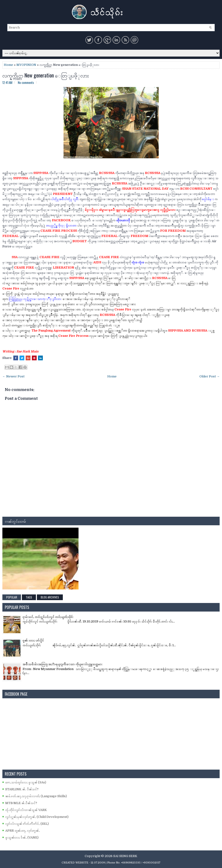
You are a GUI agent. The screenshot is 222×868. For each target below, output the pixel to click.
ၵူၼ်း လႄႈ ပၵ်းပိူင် (33, 640)
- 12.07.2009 (97, 863)
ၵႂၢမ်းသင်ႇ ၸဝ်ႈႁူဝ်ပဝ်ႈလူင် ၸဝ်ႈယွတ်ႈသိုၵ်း (48, 617)
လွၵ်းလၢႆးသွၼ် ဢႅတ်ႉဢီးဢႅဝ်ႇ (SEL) (27, 824)
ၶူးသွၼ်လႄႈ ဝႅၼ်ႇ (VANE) (22, 837)
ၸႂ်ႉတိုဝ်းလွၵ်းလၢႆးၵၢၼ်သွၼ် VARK (26, 810)
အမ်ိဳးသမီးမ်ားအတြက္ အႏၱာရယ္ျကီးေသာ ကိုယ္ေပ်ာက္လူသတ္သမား (62, 664)
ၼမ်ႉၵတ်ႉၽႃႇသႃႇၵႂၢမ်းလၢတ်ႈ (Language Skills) (36, 796)
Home (8, 65)
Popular (12, 597)
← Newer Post (13, 376)
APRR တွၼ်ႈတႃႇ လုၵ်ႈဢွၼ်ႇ (22, 831)
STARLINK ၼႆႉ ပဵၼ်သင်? (22, 789)
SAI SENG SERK (125, 856)
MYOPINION (26, 65)
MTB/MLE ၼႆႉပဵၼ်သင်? (21, 803)
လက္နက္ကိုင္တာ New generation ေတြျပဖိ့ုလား (46, 75)
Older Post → (210, 376)
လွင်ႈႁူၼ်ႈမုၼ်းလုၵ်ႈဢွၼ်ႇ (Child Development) (37, 817)
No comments (26, 82)
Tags (29, 597)
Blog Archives (50, 597)
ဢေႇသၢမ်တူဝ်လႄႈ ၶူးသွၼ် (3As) (26, 782)
